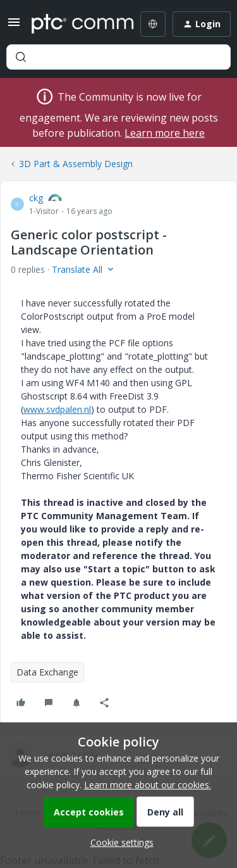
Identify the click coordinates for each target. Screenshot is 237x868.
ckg (36, 198)
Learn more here (165, 133)
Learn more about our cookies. (148, 785)
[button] (14, 26)
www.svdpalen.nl (57, 409)
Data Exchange (47, 672)
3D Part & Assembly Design (76, 164)
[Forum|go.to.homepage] (74, 24)
